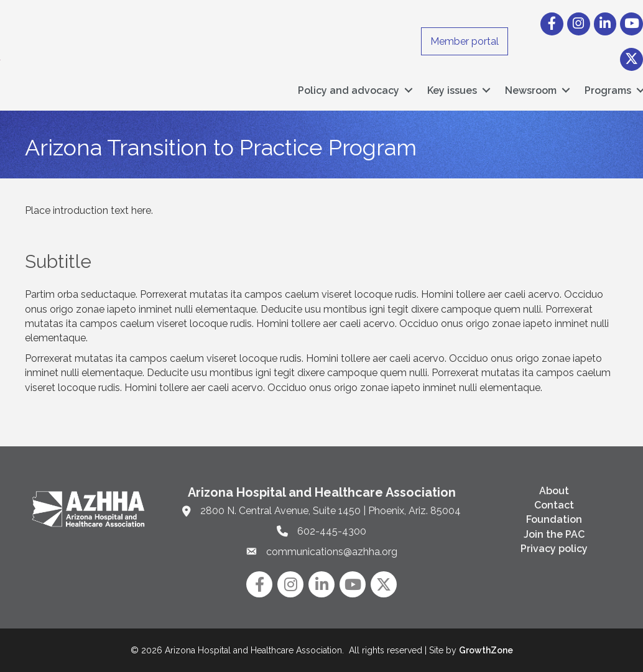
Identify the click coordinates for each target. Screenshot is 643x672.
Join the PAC (554, 534)
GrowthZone (486, 650)
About (554, 491)
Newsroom (531, 90)
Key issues (452, 90)
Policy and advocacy (349, 90)
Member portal (465, 41)
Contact (554, 505)
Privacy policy (554, 549)
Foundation (554, 519)
